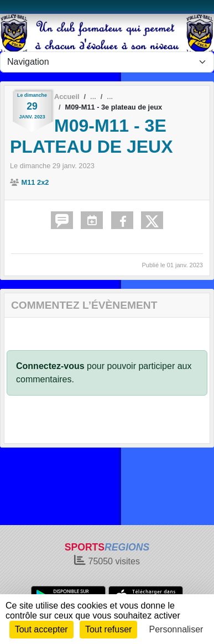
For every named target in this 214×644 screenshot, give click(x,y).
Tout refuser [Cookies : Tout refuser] (108, 629)
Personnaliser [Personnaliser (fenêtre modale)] (176, 629)
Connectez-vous (50, 366)
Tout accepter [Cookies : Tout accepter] (41, 629)
